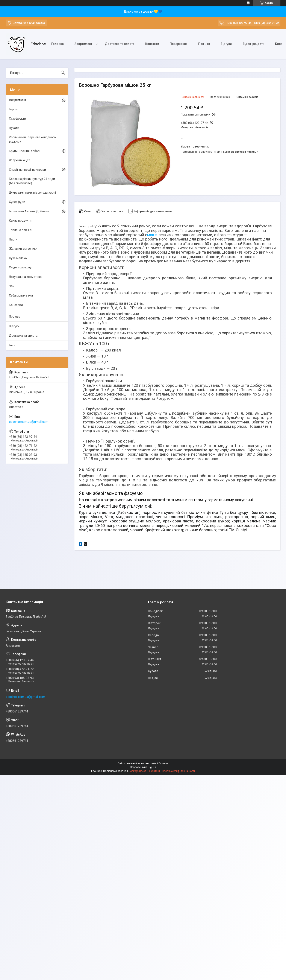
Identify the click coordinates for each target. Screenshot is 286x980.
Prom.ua (163, 763)
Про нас (204, 44)
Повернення (179, 44)
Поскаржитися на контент (144, 771)
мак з (153, 235)
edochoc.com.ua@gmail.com (29, 422)
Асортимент (83, 44)
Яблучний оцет (20, 160)
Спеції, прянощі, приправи (27, 170)
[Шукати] (63, 73)
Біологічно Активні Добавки (29, 211)
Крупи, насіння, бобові (25, 151)
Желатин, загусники (23, 249)
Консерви (16, 305)
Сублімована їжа (21, 295)
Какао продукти (20, 221)
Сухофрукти (17, 119)
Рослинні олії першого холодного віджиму (32, 139)
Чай (12, 286)
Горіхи (13, 109)
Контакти (152, 44)
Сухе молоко (18, 258)
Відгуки (226, 44)
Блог (12, 345)
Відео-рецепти (253, 44)
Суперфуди (17, 202)
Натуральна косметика (25, 277)
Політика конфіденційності (178, 771)
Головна (58, 44)
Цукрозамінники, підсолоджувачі (32, 193)
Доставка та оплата (120, 44)
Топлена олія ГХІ (21, 230)
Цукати (14, 128)
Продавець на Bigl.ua (143, 767)
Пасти (13, 239)
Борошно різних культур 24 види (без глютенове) (32, 181)
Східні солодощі (20, 267)
